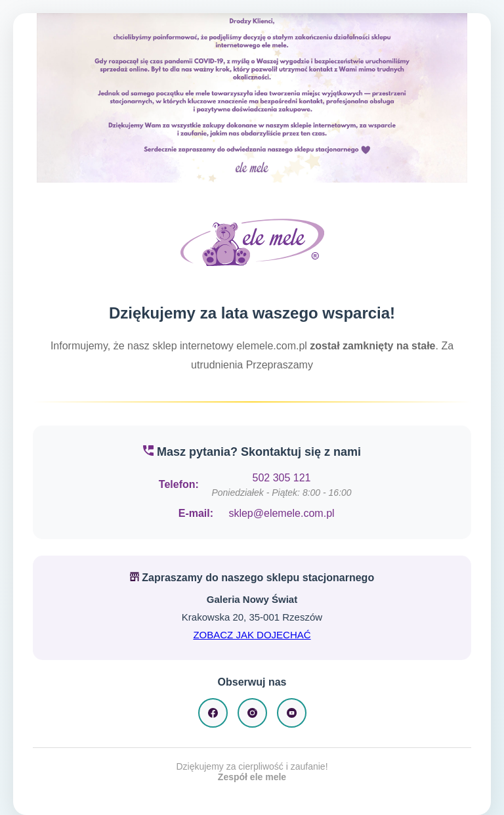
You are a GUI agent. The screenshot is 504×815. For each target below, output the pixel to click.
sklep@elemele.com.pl (281, 513)
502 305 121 (282, 478)
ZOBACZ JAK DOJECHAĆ (252, 635)
